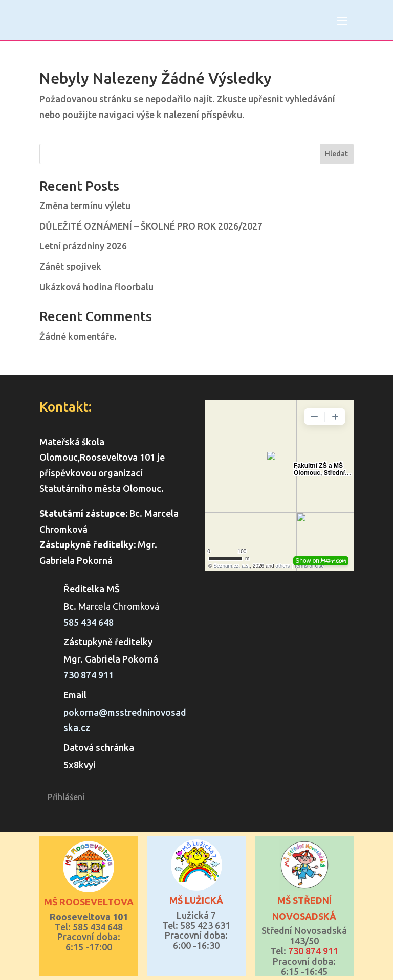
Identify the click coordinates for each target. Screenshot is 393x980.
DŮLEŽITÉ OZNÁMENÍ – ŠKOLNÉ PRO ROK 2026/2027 (151, 226)
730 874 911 (89, 675)
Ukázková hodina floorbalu (96, 287)
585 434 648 (89, 622)
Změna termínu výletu (85, 206)
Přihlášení (66, 797)
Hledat (336, 154)
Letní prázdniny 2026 (83, 246)
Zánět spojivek (70, 266)
